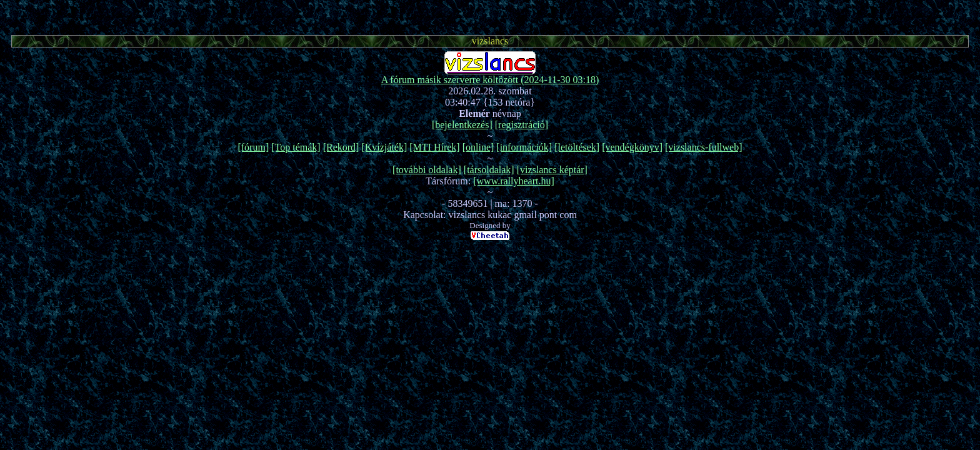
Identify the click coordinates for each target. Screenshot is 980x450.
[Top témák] (296, 147)
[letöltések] (577, 147)
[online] (478, 147)
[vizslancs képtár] (552, 170)
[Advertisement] (490, 16)
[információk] (524, 147)
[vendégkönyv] (632, 147)
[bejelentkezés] (462, 125)
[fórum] (253, 147)
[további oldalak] (427, 170)
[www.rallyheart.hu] (514, 181)
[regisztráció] (522, 125)
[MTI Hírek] (434, 147)
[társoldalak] (489, 170)
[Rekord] (341, 147)
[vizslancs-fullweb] (704, 147)
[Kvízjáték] (384, 147)
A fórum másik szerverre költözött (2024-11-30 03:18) (490, 80)
